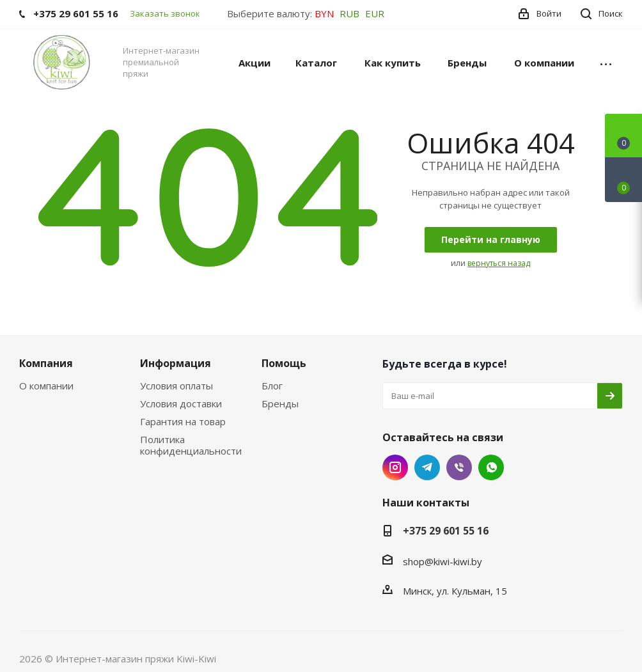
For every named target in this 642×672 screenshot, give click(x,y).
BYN (324, 13)
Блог (272, 386)
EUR (375, 13)
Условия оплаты (176, 386)
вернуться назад (499, 263)
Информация (176, 363)
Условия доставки (181, 403)
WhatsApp (491, 467)
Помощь (284, 363)
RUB (349, 13)
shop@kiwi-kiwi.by (442, 561)
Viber (459, 467)
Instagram (395, 467)
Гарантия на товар (183, 421)
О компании (46, 386)
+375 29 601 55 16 (446, 531)
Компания (46, 363)
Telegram (427, 467)
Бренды (280, 403)
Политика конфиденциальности (191, 445)
